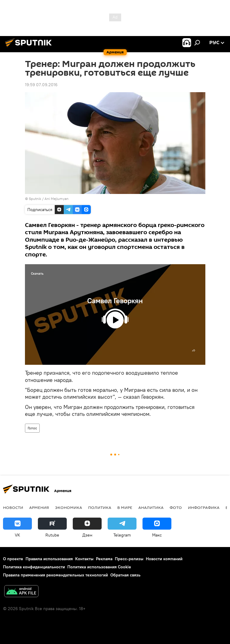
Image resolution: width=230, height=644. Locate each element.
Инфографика (204, 507)
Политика (100, 507)
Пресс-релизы (129, 559)
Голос (32, 428)
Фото (176, 507)
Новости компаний (164, 559)
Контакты (84, 559)
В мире (125, 507)
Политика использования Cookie (99, 567)
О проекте (13, 559)
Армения (39, 507)
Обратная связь (125, 575)
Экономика (69, 507)
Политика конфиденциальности (34, 567)
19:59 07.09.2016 (41, 85)
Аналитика (151, 507)
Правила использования (49, 559)
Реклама (104, 559)
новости (13, 507)
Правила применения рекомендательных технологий (55, 575)
